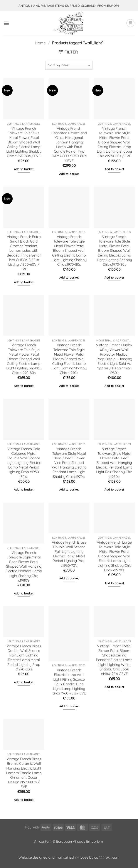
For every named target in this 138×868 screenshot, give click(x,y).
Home (40, 43)
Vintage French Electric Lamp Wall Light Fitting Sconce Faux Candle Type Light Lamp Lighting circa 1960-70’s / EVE (69, 682)
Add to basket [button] (24, 169)
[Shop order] (69, 65)
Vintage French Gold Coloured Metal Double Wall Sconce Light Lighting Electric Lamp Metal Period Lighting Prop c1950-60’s (24, 463)
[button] (6, 23)
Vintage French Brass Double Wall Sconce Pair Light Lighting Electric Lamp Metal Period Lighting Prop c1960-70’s (69, 554)
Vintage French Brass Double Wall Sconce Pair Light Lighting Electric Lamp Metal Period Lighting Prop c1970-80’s (24, 658)
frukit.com (111, 857)
